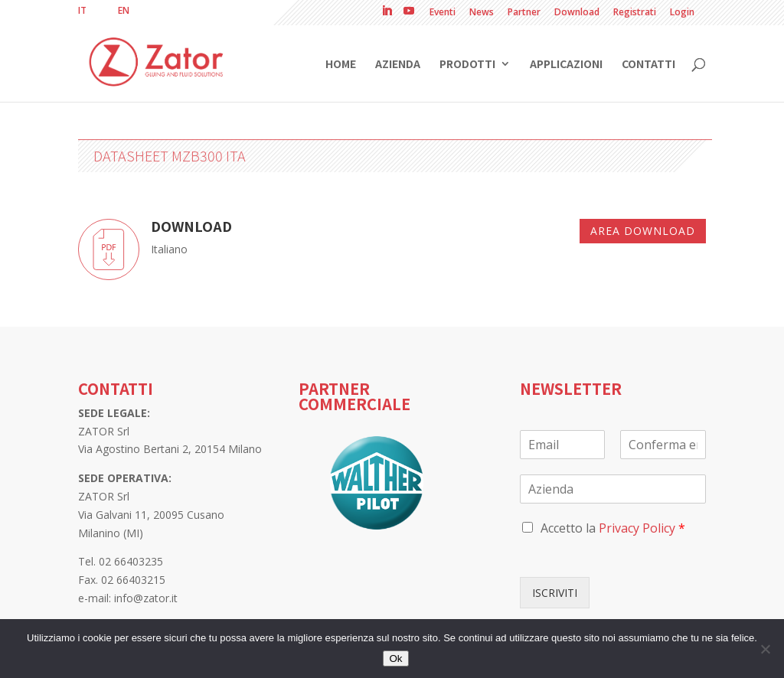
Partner (524, 13)
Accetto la (613, 528)
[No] (765, 649)
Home (341, 65)
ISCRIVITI (555, 593)
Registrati (635, 13)
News (482, 13)
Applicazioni (566, 65)
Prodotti (467, 65)
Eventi (443, 13)
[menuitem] (82, 11)
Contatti (648, 65)
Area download (643, 231)
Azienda (398, 65)
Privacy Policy (637, 528)
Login (682, 13)
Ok (395, 658)
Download (577, 13)
